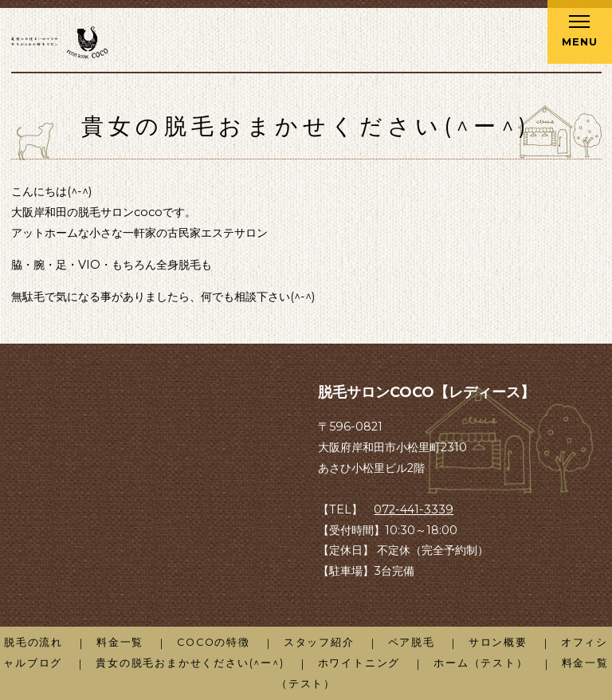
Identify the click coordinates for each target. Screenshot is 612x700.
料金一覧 (120, 642)
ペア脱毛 (412, 642)
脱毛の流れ (33, 642)
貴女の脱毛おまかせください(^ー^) (190, 663)
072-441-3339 (414, 509)
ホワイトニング (359, 663)
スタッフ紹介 (319, 642)
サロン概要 (498, 642)
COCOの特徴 (214, 642)
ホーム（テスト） (481, 663)
